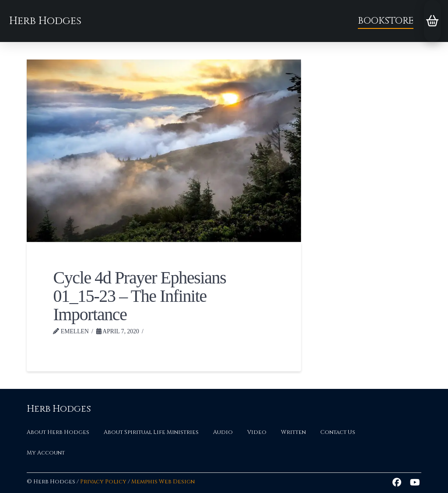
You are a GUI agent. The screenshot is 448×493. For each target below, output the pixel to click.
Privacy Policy (103, 482)
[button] (432, 21)
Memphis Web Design (163, 482)
